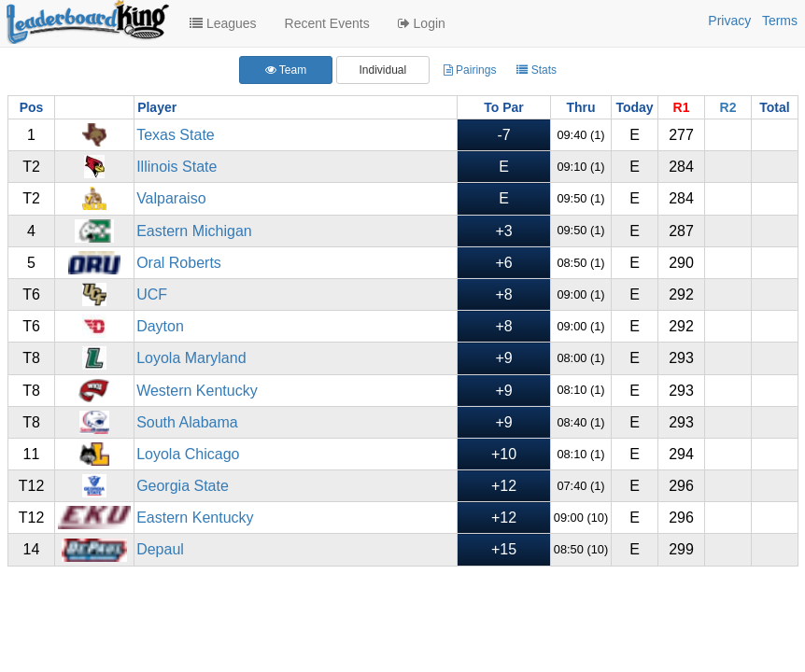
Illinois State (177, 167)
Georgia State (183, 486)
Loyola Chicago (188, 454)
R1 (682, 107)
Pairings (470, 70)
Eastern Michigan (194, 231)
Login (422, 23)
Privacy (729, 21)
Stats (537, 70)
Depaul (160, 549)
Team (286, 70)
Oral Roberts (179, 263)
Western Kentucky (197, 391)
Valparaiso (171, 198)
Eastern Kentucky (195, 518)
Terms (780, 21)
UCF (152, 294)
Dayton (160, 326)
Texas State (176, 135)
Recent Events (327, 23)
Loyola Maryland (191, 358)
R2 (728, 107)
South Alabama (187, 422)
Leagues (223, 23)
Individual (382, 70)
